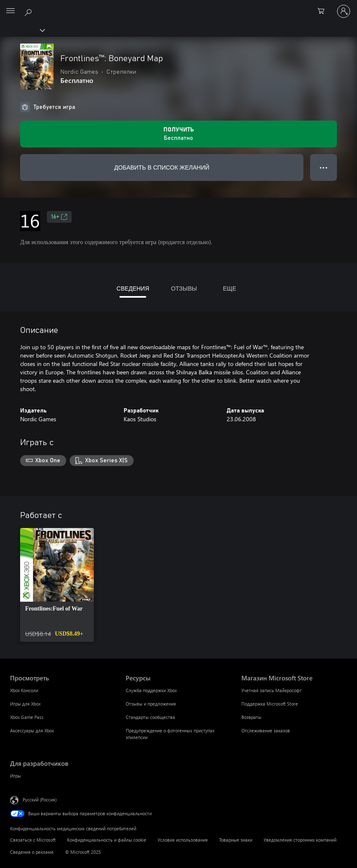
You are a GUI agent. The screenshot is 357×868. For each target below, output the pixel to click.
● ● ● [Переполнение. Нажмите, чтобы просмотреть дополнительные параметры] (324, 167)
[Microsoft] (178, 6)
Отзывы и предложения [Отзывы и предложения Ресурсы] (151, 704)
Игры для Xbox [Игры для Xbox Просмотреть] (25, 704)
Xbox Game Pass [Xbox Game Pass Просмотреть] (27, 717)
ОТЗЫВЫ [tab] (184, 288)
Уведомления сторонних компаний (300, 840)
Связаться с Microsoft (33, 840)
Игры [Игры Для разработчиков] (16, 776)
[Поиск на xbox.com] (29, 11)
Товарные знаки (236, 840)
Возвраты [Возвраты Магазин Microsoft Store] (251, 717)
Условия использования (183, 840)
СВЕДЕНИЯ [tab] (133, 288)
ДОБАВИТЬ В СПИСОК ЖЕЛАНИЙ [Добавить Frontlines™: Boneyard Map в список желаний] (162, 167)
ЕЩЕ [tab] (230, 288)
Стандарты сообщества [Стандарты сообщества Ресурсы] (150, 717)
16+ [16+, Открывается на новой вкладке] (59, 217)
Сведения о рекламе (32, 852)
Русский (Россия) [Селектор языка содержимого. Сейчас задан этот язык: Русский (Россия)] (40, 799)
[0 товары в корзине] (323, 11)
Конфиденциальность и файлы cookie (107, 840)
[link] (57, 585)
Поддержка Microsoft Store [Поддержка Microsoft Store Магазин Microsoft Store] (270, 704)
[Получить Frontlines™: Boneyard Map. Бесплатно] (178, 134)
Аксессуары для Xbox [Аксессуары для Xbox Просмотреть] (32, 730)
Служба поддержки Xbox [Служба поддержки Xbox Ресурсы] (151, 690)
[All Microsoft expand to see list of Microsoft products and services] (10, 11)
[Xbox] (22, 30)
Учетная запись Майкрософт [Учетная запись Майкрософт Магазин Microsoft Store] (272, 690)
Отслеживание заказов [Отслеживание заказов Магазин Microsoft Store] (266, 730)
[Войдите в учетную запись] (344, 11)
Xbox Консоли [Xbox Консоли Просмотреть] (24, 690)
